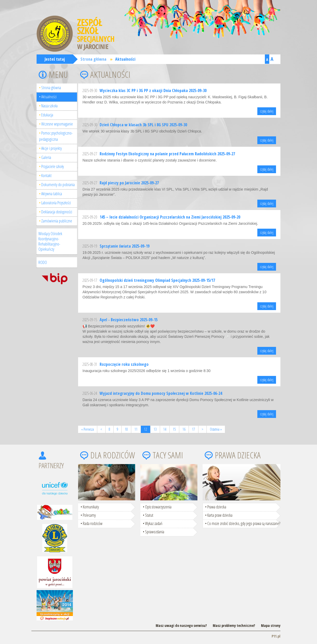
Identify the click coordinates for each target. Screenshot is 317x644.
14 (165, 429)
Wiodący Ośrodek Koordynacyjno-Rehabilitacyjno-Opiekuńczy (50, 241)
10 (126, 429)
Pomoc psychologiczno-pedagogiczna (56, 136)
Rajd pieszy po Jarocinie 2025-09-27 (129, 183)
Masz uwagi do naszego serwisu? (181, 625)
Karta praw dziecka (220, 515)
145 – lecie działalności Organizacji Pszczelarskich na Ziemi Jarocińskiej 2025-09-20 (170, 217)
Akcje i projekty (51, 148)
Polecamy (89, 515)
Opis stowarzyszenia (158, 507)
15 (174, 429)
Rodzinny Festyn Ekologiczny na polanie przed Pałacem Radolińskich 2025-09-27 (167, 154)
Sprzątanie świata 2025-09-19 (125, 246)
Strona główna (93, 59)
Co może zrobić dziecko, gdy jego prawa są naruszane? (244, 523)
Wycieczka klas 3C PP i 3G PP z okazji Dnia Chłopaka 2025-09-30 (153, 90)
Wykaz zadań (154, 523)
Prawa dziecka (217, 507)
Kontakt (46, 176)
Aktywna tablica (52, 194)
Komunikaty (91, 507)
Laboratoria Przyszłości (56, 203)
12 (146, 429)
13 (155, 429)
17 (194, 429)
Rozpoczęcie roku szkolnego (124, 364)
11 (136, 429)
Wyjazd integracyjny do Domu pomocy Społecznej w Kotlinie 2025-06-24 (161, 393)
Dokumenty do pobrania (58, 185)
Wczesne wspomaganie (57, 124)
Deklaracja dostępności (57, 212)
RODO (43, 262)
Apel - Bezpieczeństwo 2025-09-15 (129, 320)
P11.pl (276, 636)
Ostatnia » (216, 429)
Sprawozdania (155, 532)
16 (184, 429)
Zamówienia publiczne (57, 221)
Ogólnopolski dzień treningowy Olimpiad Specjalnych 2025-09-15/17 (157, 280)
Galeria (46, 157)
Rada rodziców (93, 523)
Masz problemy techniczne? (234, 625)
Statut (149, 515)
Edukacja (47, 115)
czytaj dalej (267, 111)
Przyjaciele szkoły (53, 166)
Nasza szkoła (49, 106)
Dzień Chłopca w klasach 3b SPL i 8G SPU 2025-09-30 (143, 125)
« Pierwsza (88, 429)
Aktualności (125, 59)
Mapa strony (271, 625)
